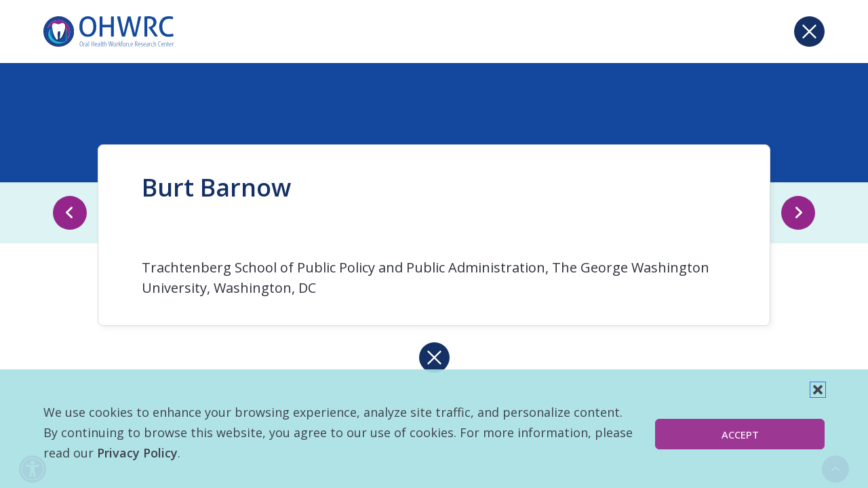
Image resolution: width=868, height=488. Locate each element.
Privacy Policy (137, 453)
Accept (740, 434)
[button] (818, 390)
